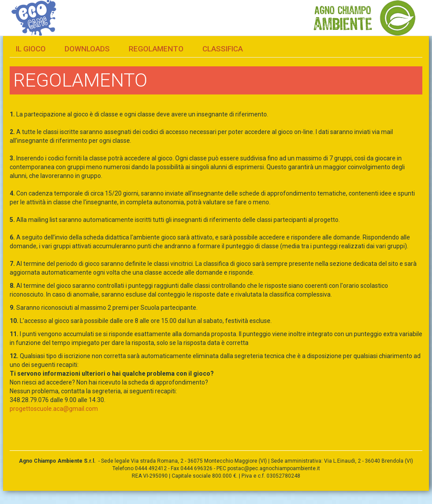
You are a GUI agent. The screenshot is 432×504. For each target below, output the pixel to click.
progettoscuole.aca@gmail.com (54, 409)
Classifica (223, 49)
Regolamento (156, 49)
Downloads (87, 49)
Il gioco (31, 49)
